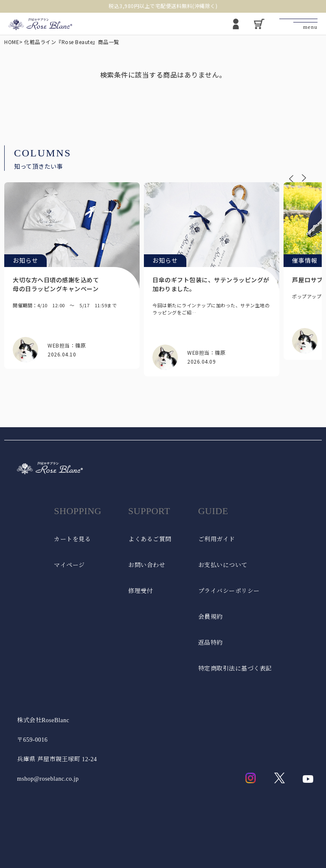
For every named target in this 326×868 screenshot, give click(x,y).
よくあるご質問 (150, 539)
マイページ (69, 565)
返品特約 (211, 643)
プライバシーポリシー (229, 591)
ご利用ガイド (217, 539)
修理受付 (141, 591)
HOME (12, 42)
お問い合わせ (147, 565)
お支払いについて (223, 565)
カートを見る (72, 539)
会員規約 (211, 617)
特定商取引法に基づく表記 (235, 669)
